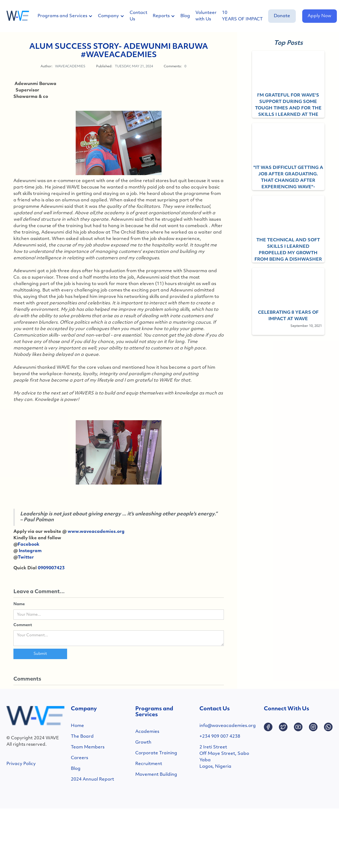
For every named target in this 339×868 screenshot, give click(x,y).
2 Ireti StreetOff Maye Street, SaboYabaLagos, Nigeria (224, 757)
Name (19, 604)
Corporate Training (156, 753)
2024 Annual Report (92, 780)
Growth (143, 743)
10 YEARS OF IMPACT (242, 16)
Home (77, 726)
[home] (18, 16)
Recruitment (149, 764)
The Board (82, 737)
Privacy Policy (21, 764)
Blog (185, 16)
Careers (79, 758)
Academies (147, 732)
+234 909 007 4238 (220, 737)
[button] (68, 16)
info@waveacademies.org (228, 726)
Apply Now (319, 16)
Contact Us (138, 16)
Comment (23, 625)
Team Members (88, 747)
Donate (282, 16)
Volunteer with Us (206, 16)
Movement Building (156, 775)
